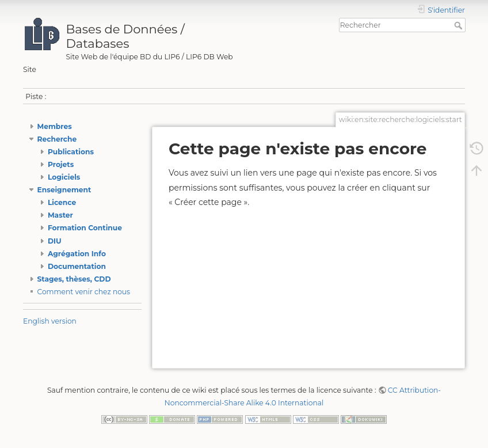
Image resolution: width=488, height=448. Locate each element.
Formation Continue (85, 228)
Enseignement (64, 190)
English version (50, 321)
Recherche (57, 139)
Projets (61, 164)
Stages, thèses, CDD (74, 279)
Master (60, 215)
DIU (55, 241)
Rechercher (460, 25)
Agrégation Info (77, 254)
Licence (62, 202)
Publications (71, 152)
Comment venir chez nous (84, 292)
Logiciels (64, 177)
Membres (55, 126)
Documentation (77, 266)
